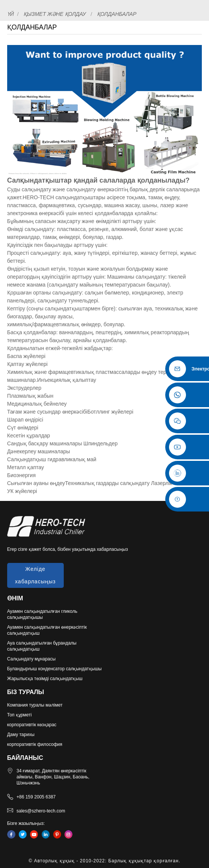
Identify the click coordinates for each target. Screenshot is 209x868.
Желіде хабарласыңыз (35, 575)
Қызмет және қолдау (55, 14)
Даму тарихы (21, 735)
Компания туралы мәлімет (35, 705)
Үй (11, 14)
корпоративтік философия (35, 744)
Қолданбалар (117, 14)
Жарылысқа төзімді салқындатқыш (45, 679)
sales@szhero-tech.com (41, 811)
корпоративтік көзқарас (32, 725)
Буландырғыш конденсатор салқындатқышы (55, 669)
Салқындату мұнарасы (32, 659)
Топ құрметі (19, 715)
